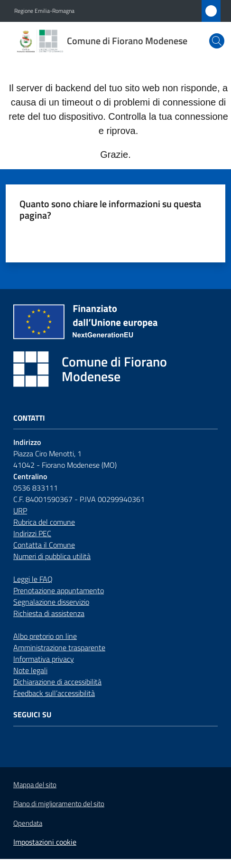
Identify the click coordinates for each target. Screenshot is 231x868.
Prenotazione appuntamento (59, 590)
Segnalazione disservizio (51, 602)
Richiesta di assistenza (49, 613)
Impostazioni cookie (45, 842)
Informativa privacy (44, 659)
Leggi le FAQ (33, 579)
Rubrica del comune (44, 522)
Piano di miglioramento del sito (59, 804)
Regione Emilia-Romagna (44, 11)
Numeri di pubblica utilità (52, 556)
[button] (217, 41)
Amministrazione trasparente (59, 647)
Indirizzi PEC (32, 533)
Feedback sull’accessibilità (54, 693)
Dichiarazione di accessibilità (57, 682)
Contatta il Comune (44, 545)
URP (20, 511)
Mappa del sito (35, 785)
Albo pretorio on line (45, 636)
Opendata (28, 823)
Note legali (30, 670)
